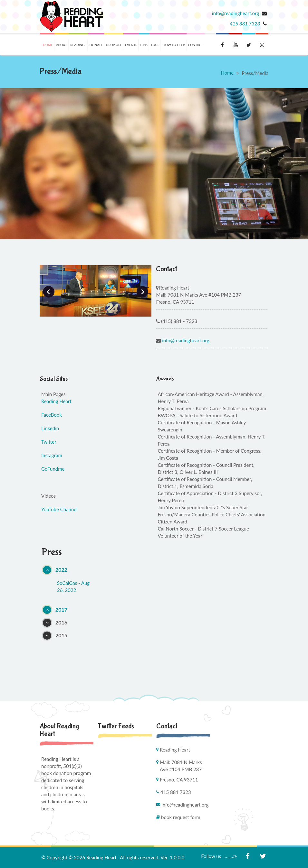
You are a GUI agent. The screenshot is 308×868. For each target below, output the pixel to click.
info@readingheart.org (236, 13)
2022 (61, 570)
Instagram (52, 455)
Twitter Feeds (116, 726)
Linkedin (50, 428)
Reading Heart (56, 401)
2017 (61, 609)
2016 (61, 622)
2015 (61, 635)
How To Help (174, 45)
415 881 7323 (245, 23)
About (62, 45)
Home (48, 45)
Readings (78, 45)
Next (142, 292)
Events (131, 45)
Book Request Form (181, 817)
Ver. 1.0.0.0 (173, 857)
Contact (196, 45)
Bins (144, 45)
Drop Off (114, 45)
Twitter (49, 442)
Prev (49, 292)
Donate (96, 45)
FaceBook (52, 415)
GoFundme (53, 469)
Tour (155, 45)
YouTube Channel (59, 509)
